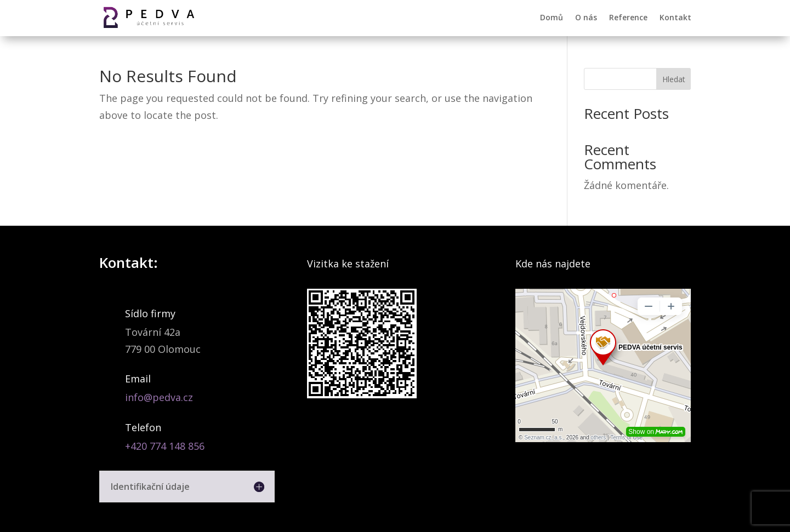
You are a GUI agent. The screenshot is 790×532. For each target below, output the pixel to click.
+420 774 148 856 (165, 446)
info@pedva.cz (159, 397)
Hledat (674, 79)
